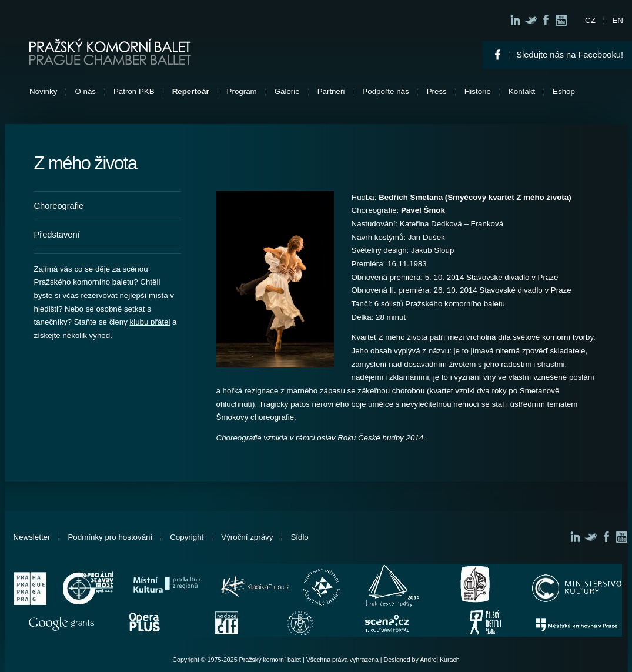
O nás (85, 91)
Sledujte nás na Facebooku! (570, 55)
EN (618, 20)
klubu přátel (150, 322)
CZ (590, 20)
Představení (57, 235)
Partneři (331, 91)
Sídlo (299, 537)
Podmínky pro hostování (110, 537)
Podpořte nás (385, 91)
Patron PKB (134, 91)
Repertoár (191, 91)
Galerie (287, 91)
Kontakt (522, 91)
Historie (478, 91)
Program (242, 91)
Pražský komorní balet (110, 52)
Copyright (187, 537)
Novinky (43, 91)
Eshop (564, 91)
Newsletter (32, 537)
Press (437, 91)
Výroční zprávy (247, 537)
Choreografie (59, 206)
